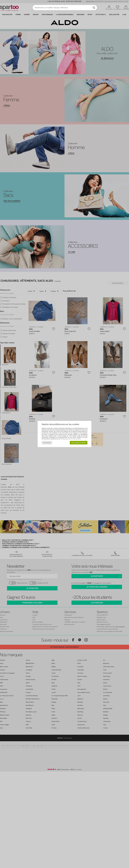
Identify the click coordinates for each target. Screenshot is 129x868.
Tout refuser (47, 443)
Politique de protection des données (70, 439)
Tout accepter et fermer (79, 443)
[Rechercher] (94, 8)
